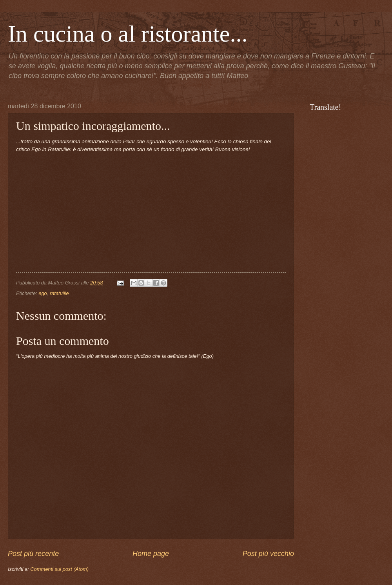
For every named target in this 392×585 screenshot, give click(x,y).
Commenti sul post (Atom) (59, 569)
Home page (151, 554)
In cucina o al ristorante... (128, 34)
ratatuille (59, 293)
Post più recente (33, 554)
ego (43, 293)
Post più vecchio (268, 554)
